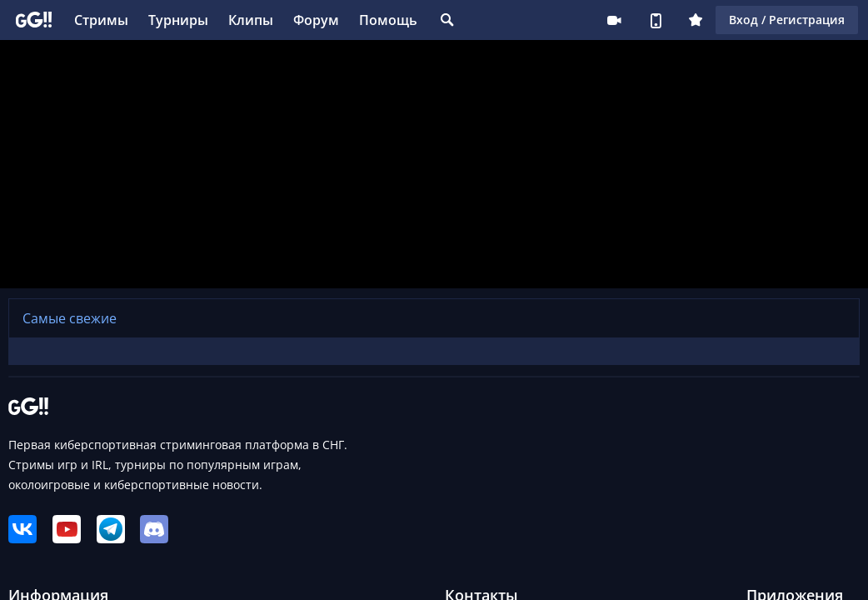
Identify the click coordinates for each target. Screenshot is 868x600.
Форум (316, 20)
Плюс (696, 20)
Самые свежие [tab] (70, 318)
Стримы (101, 20)
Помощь (388, 20)
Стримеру (614, 20)
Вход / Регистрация (787, 20)
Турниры (178, 20)
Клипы (251, 20)
